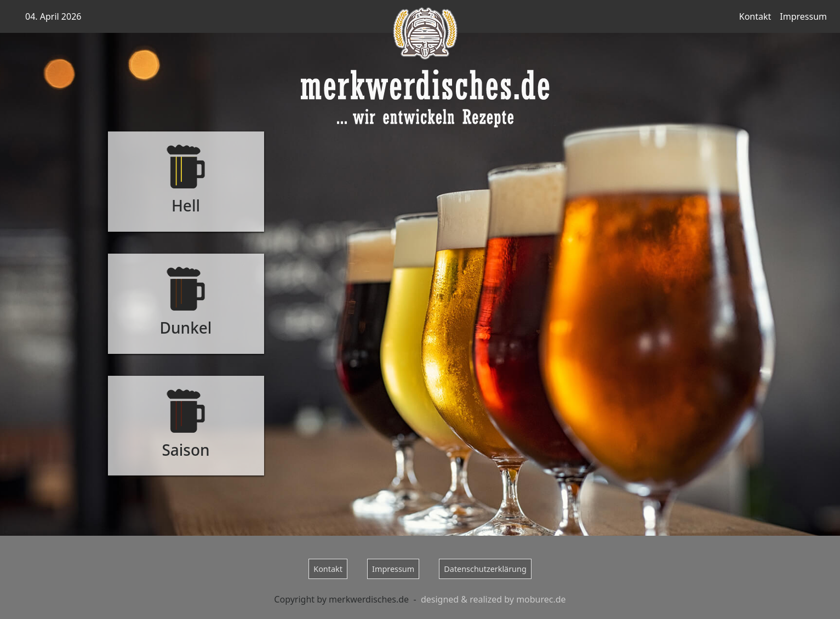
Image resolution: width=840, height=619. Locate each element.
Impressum (803, 16)
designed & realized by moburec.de (493, 599)
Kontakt (755, 16)
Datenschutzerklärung (485, 569)
